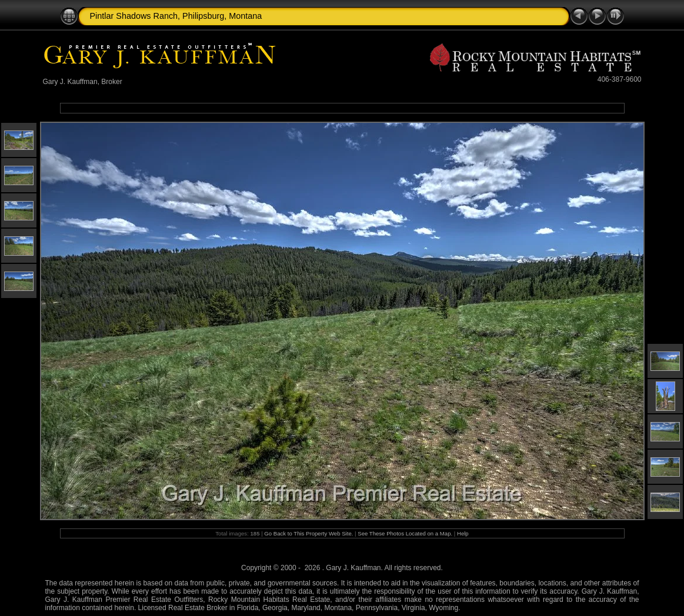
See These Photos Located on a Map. (406, 533)
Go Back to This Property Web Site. (308, 533)
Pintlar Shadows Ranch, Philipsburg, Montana (176, 16)
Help (463, 533)
